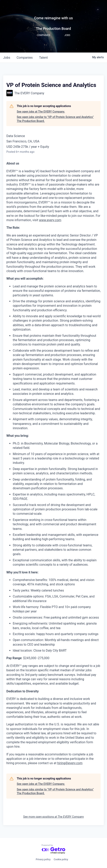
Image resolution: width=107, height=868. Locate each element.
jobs (7, 58)
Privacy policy (43, 859)
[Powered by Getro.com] (54, 849)
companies (25, 58)
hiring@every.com (70, 763)
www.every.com (50, 220)
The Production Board (53, 29)
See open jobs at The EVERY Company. (41, 112)
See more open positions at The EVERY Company (53, 817)
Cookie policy (61, 859)
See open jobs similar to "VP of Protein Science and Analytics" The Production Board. (55, 119)
